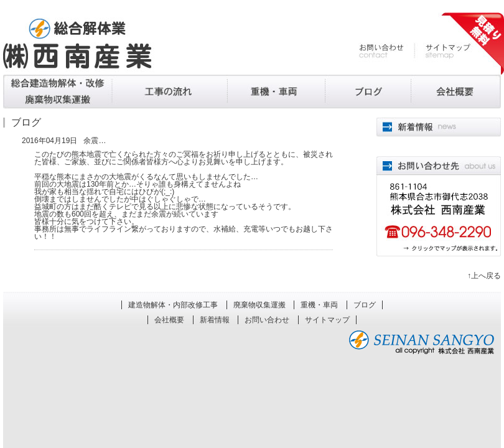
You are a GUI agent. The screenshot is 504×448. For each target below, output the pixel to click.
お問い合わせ (387, 51)
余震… (95, 141)
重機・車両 (276, 92)
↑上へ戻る (484, 276)
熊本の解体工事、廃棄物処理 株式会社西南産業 (77, 44)
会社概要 (456, 92)
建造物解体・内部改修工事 (58, 92)
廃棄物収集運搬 (170, 92)
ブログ (368, 92)
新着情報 (215, 320)
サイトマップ (442, 51)
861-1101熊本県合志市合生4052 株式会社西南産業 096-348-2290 (439, 206)
